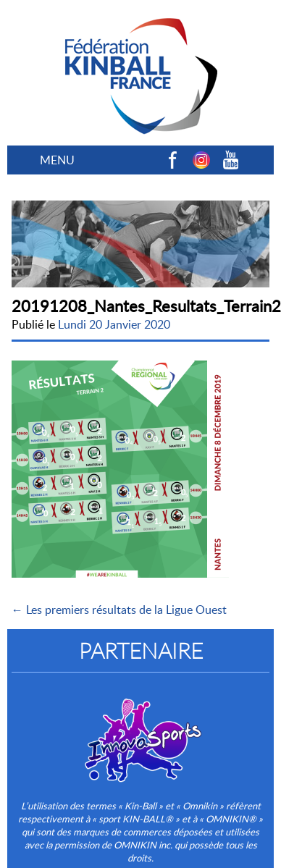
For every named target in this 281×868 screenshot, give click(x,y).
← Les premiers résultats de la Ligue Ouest (119, 610)
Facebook (172, 160)
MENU (57, 160)
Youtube (230, 160)
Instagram (201, 160)
